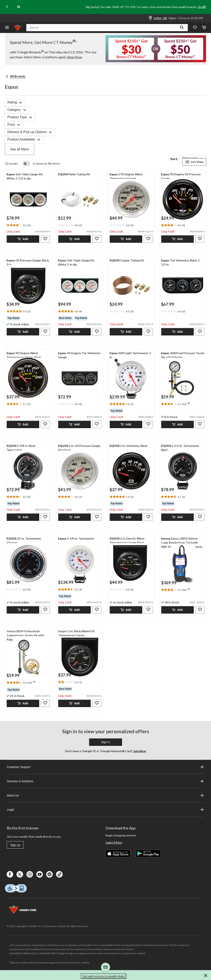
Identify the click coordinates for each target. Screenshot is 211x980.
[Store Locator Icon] (150, 18)
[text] (28, 225)
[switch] (41, 164)
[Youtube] (40, 874)
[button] (182, 28)
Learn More (114, 842)
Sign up (15, 845)
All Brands (18, 76)
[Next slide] (204, 7)
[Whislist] (195, 28)
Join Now (139, 751)
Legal (105, 810)
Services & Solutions (105, 781)
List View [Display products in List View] (194, 162)
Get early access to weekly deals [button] (103, 976)
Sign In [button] (105, 742)
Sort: (174, 159)
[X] (20, 874)
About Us (105, 795)
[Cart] (204, 28)
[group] (28, 318)
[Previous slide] (7, 7)
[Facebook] (10, 874)
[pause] (19, 7)
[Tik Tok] (59, 874)
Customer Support (105, 767)
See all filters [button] (20, 149)
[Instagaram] (30, 874)
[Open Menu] (7, 28)
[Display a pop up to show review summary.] (190, 405)
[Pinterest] (49, 874)
